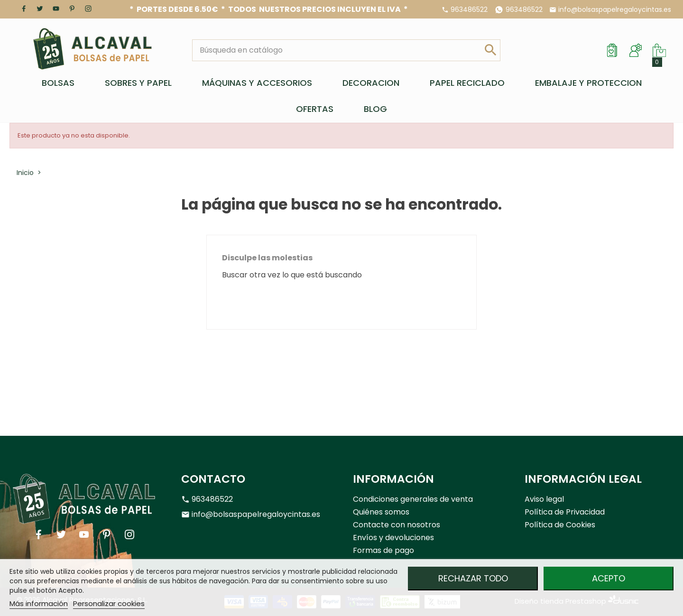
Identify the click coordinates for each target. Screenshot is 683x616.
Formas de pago (383, 550)
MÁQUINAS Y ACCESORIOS (257, 83)
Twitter (40, 9)
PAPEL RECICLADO (467, 83)
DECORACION (371, 83)
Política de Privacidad (565, 512)
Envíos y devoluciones (393, 538)
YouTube (56, 9)
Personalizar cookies (109, 603)
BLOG (375, 109)
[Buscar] (337, 50)
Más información (39, 603)
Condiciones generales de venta (413, 499)
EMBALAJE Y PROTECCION (588, 83)
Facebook (24, 9)
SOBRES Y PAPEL (138, 83)
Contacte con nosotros (397, 525)
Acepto (609, 578)
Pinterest (72, 9)
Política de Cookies (560, 525)
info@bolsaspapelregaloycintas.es (615, 9)
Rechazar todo (473, 578)
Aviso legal (544, 499)
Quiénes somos (381, 512)
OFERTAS (315, 109)
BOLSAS (58, 83)
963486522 (469, 9)
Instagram (88, 9)
